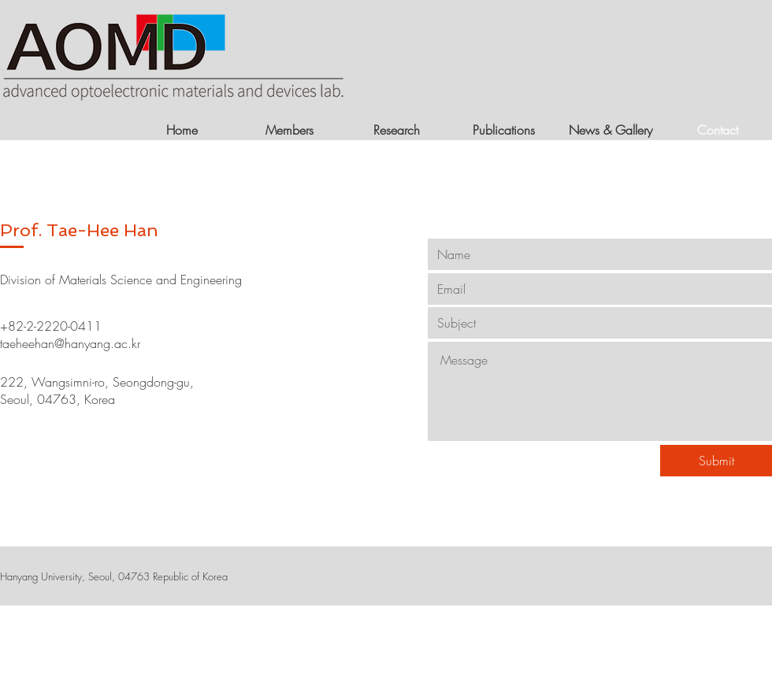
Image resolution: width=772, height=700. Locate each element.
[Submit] (716, 461)
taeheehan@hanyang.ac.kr (70, 343)
